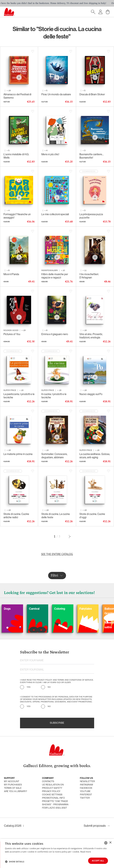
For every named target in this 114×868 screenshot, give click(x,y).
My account (12, 782)
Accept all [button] (98, 861)
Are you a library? (15, 791)
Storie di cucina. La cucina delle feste (56, 516)
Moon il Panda (11, 274)
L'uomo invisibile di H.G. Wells (16, 156)
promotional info (53, 798)
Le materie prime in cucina (18, 454)
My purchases (13, 785)
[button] (15, 862)
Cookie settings (52, 795)
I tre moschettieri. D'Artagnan (89, 276)
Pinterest (86, 795)
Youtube (85, 791)
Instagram (86, 785)
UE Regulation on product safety (53, 787)
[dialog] (57, 853)
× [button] (110, 843)
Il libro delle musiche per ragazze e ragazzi (55, 276)
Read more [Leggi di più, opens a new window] (86, 852)
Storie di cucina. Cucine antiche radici (16, 516)
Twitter (85, 798)
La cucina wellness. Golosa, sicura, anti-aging (95, 456)
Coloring (72, 609)
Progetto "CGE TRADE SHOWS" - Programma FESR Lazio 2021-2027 (55, 805)
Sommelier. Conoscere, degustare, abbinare (54, 456)
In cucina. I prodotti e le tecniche (54, 396)
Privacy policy (51, 791)
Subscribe (57, 723)
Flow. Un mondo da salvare (56, 94)
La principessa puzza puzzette (91, 216)
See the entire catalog (57, 554)
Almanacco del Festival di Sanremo (17, 96)
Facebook (86, 788)
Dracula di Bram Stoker (92, 94)
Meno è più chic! (50, 154)
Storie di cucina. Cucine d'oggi (92, 516)
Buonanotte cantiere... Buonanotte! (91, 156)
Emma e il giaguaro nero (55, 334)
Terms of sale (13, 788)
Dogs (20, 609)
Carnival (47, 609)
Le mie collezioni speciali (55, 214)
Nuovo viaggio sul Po (91, 394)
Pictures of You (12, 334)
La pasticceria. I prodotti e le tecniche (19, 396)
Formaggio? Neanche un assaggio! (17, 216)
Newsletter (87, 782)
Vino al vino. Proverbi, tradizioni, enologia (91, 336)
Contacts (48, 782)
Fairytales (98, 609)
